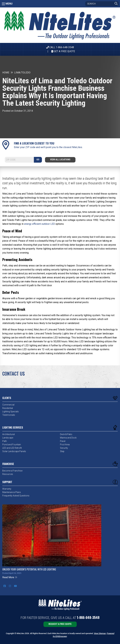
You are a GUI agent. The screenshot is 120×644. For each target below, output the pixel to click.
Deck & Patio (66, 434)
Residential (8, 408)
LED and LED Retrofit (12, 448)
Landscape (8, 438)
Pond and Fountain (12, 445)
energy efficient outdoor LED (40, 224)
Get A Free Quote (63, 51)
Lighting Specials (11, 412)
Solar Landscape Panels (14, 451)
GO (38, 160)
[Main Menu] (3, 4)
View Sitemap (100, 633)
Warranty (7, 489)
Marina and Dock (68, 438)
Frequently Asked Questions (16, 496)
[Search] (102, 4)
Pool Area (65, 445)
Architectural (9, 434)
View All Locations (60, 160)
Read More (10, 577)
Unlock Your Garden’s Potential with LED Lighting (29, 569)
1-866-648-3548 (88, 617)
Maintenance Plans (12, 492)
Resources (8, 474)
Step (62, 451)
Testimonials (9, 415)
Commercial (8, 405)
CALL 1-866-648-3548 (60, 47)
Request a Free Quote (60, 624)
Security (64, 448)
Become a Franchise (12, 471)
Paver (63, 441)
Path (5, 441)
